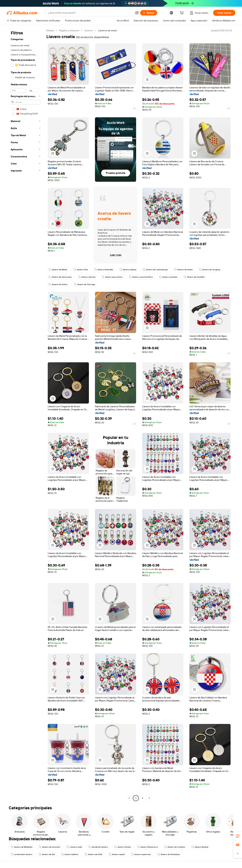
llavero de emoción (49, 847)
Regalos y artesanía (69, 30)
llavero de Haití (94, 854)
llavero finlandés (104, 270)
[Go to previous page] (129, 798)
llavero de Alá (47, 854)
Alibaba (50, 30)
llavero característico (141, 277)
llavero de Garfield (194, 277)
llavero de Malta (58, 270)
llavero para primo (112, 277)
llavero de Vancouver (60, 277)
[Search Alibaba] (90, 13)
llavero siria (81, 270)
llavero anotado (168, 277)
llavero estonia (87, 277)
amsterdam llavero (22, 854)
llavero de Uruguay (210, 270)
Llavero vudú (74, 847)
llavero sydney (128, 270)
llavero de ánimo (58, 284)
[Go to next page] (149, 798)
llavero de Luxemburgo (155, 270)
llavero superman (141, 854)
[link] (238, 836)
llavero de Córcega (85, 284)
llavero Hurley (123, 847)
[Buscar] (149, 13)
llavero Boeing (200, 847)
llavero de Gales (183, 270)
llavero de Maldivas (22, 847)
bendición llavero (98, 847)
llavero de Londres (175, 847)
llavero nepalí (117, 854)
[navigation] (26, 415)
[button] (137, 13)
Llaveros (89, 30)
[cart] (182, 13)
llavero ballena (70, 854)
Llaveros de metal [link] (107, 30)
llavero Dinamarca (147, 847)
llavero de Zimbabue (169, 854)
